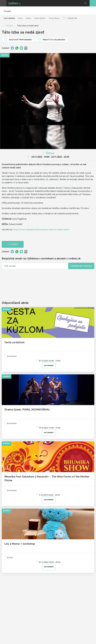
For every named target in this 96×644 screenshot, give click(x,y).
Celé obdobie (9, 18)
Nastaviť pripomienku (21, 40)
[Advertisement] (48, 281)
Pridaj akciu (93, 3)
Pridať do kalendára (54, 40)
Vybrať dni (72, 18)
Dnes (20, 18)
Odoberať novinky (81, 266)
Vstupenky (13, 244)
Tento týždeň (40, 18)
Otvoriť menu (3, 3)
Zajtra (28, 18)
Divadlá (9, 26)
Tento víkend (54, 18)
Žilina (50, 153)
